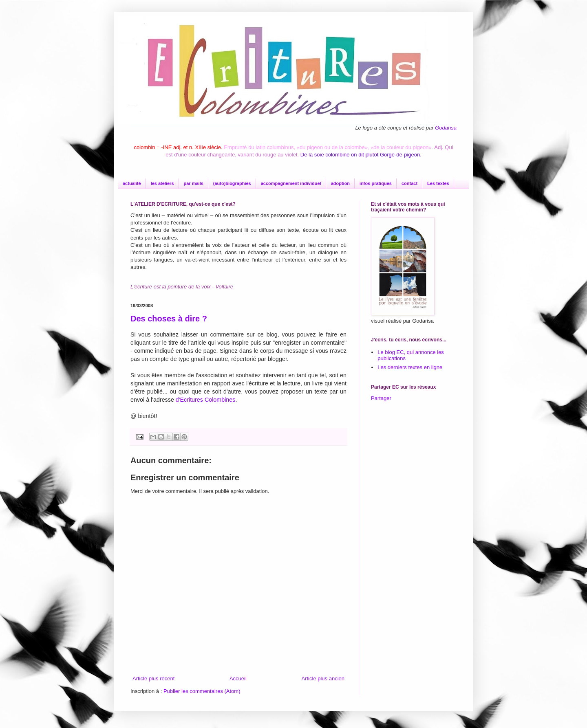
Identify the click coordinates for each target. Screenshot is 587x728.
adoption (340, 183)
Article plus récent (153, 679)
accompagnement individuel (291, 183)
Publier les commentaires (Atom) (202, 691)
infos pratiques (376, 183)
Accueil (238, 679)
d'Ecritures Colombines (206, 400)
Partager (381, 398)
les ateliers (162, 183)
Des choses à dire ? (169, 319)
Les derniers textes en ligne (410, 367)
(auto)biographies (232, 183)
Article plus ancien (323, 679)
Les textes (438, 183)
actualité (132, 183)
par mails (194, 183)
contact (409, 183)
